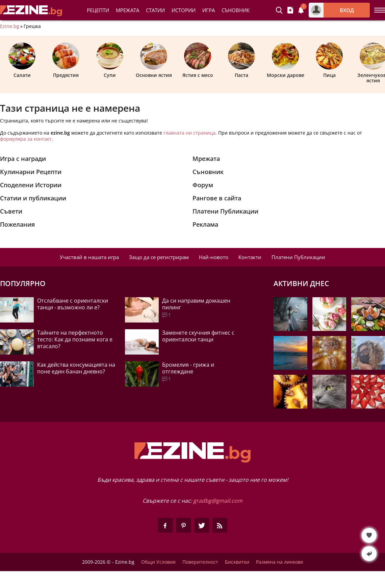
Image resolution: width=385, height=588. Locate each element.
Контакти (250, 257)
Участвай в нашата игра (89, 257)
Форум (203, 185)
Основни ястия (154, 60)
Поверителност (200, 562)
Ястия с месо (198, 60)
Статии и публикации (33, 198)
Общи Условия (158, 562)
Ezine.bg (10, 26)
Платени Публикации (225, 211)
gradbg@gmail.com (218, 501)
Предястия (66, 60)
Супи (110, 60)
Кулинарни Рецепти (31, 172)
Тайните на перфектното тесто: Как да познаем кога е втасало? (75, 339)
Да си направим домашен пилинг (196, 304)
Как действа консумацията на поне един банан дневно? (76, 368)
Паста (241, 60)
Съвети (11, 211)
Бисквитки (237, 562)
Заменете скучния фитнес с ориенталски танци (198, 336)
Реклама (205, 224)
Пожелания (17, 224)
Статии (155, 10)
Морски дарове (286, 60)
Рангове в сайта (217, 198)
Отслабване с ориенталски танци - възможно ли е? (73, 304)
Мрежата (206, 159)
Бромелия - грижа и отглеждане (188, 368)
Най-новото (214, 257)
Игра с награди (23, 159)
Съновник (236, 10)
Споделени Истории (31, 185)
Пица (329, 60)
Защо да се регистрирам (159, 257)
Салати (22, 60)
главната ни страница (189, 133)
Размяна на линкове (280, 562)
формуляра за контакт (26, 139)
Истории (184, 10)
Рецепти (98, 10)
